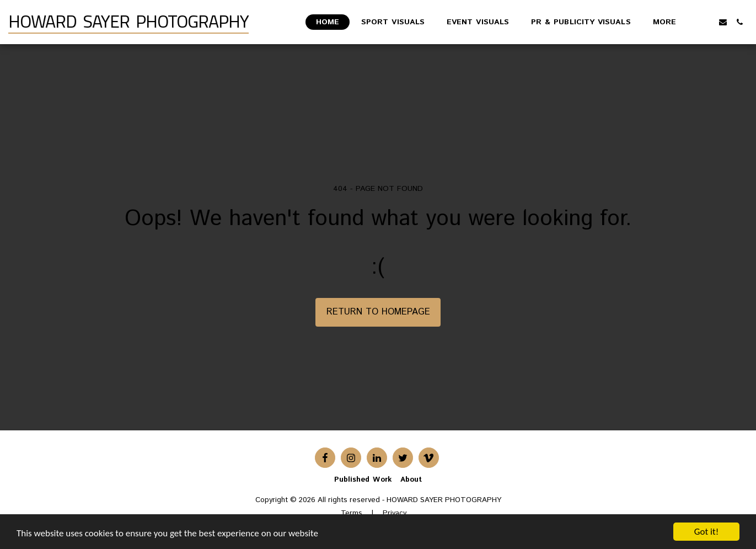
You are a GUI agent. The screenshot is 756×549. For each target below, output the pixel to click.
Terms (352, 513)
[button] (706, 22)
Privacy (395, 513)
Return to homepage (378, 312)
